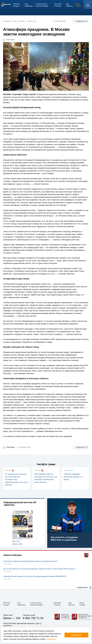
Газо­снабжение (21, 604)
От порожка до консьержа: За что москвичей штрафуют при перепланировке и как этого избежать (16, 479)
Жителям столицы (57, 604)
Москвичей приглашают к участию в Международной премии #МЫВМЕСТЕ (35, 576)
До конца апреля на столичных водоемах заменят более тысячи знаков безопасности (39, 569)
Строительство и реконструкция (36, 604)
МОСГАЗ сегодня (7, 604)
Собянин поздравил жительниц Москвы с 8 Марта (73, 477)
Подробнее (51, 639)
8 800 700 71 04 (33, 618)
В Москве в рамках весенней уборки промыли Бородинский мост (31, 561)
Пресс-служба (82, 604)
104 (18, 618)
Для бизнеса (72, 604)
